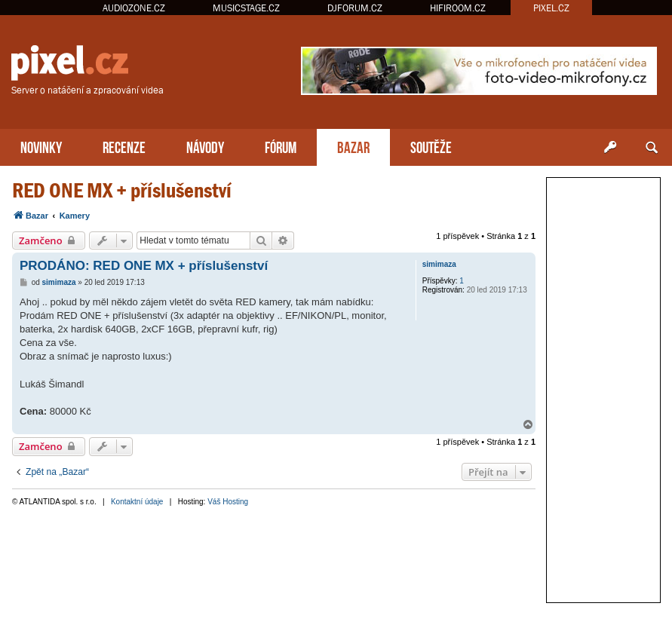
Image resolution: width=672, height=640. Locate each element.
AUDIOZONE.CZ (134, 8)
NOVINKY (41, 146)
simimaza (439, 264)
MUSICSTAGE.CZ (246, 8)
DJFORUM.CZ (355, 8)
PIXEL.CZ (551, 8)
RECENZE (124, 146)
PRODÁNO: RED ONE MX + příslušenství (144, 266)
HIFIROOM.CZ (458, 8)
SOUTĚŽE (431, 146)
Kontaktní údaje (137, 502)
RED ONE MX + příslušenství (122, 190)
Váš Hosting (228, 502)
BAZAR (353, 146)
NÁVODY (205, 146)
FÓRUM (281, 146)
